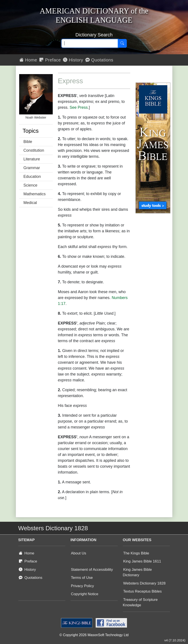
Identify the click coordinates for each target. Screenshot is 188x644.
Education (32, 177)
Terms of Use (82, 578)
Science (30, 185)
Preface (50, 60)
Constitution (34, 150)
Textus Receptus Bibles (143, 591)
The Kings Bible (136, 553)
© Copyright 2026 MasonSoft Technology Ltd (94, 635)
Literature (32, 159)
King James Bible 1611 (142, 561)
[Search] (122, 43)
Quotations (99, 60)
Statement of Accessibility (92, 570)
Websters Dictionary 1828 (144, 583)
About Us (79, 553)
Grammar (32, 168)
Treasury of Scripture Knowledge (140, 602)
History (73, 60)
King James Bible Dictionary (137, 572)
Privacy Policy (83, 586)
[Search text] (90, 43)
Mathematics (35, 194)
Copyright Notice (85, 594)
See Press (79, 107)
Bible (28, 142)
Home (28, 60)
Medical (30, 203)
